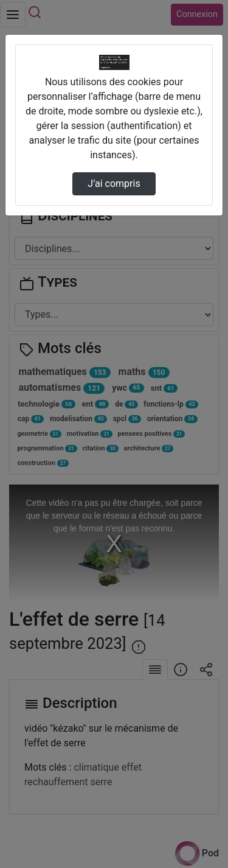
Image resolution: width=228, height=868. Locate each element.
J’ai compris (114, 184)
